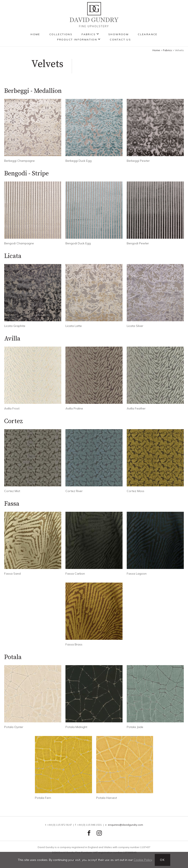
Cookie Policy (143, 860)
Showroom (118, 34)
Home (35, 34)
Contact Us (120, 40)
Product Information (77, 40)
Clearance (148, 34)
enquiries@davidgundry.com (125, 825)
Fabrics (89, 34)
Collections (61, 34)
